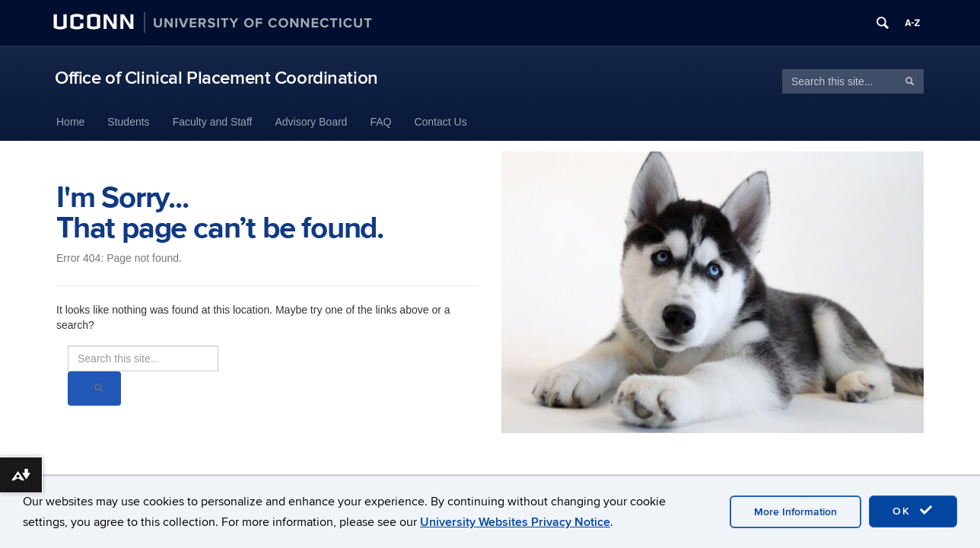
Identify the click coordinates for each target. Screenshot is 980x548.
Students (128, 122)
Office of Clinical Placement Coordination (216, 78)
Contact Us (440, 122)
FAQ (380, 122)
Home (70, 122)
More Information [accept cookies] (795, 512)
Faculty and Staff (213, 122)
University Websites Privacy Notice (515, 522)
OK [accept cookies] (913, 511)
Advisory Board (311, 122)
